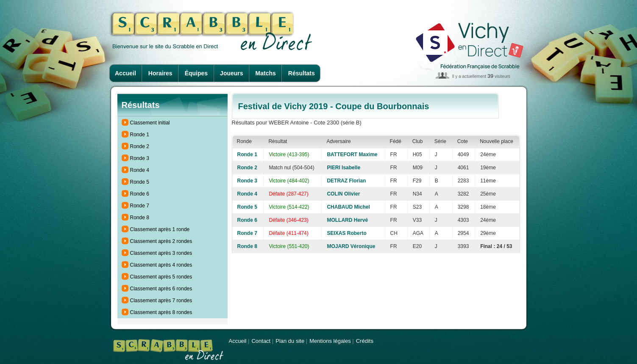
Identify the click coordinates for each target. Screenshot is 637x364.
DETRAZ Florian (346, 181)
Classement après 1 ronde (160, 229)
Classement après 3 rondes (161, 253)
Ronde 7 (140, 206)
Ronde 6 (140, 194)
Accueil (125, 73)
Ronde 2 (140, 146)
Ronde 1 (140, 135)
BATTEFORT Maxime (352, 154)
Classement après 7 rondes (161, 301)
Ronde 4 (140, 170)
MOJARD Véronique (351, 246)
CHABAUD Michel (348, 207)
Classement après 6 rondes (161, 289)
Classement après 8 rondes (161, 312)
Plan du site (290, 341)
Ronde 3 (140, 158)
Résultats (302, 73)
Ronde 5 (140, 182)
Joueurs (231, 73)
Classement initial (150, 123)
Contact (261, 341)
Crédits (365, 341)
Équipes (196, 73)
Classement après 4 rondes (161, 265)
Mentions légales (330, 341)
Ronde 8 (140, 218)
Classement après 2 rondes (161, 241)
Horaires (160, 73)
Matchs (266, 73)
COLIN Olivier (343, 194)
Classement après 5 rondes (161, 277)
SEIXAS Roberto (346, 233)
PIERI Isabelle (344, 168)
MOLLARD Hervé (347, 220)
